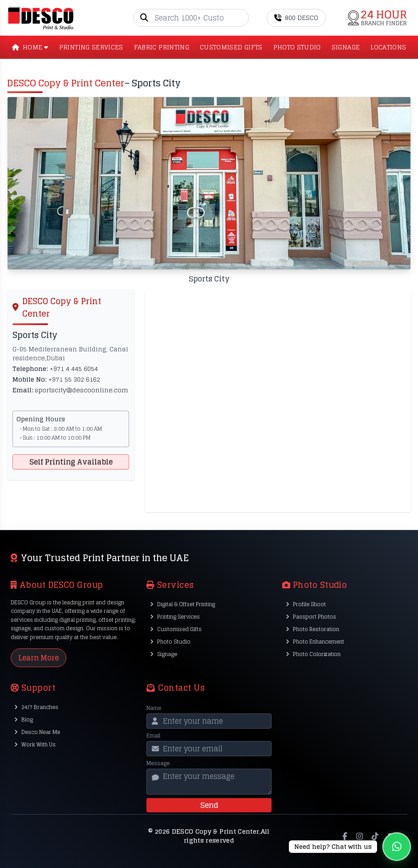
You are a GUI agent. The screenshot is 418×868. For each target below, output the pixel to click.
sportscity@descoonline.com (81, 390)
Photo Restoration (312, 629)
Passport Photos (311, 617)
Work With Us (35, 744)
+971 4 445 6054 (74, 369)
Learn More (39, 658)
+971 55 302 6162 (74, 379)
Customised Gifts (176, 629)
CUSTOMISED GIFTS (231, 47)
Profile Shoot (306, 604)
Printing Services (175, 617)
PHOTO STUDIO (297, 47)
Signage (164, 654)
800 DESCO (296, 18)
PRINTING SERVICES (91, 47)
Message (158, 763)
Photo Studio (170, 642)
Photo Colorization (313, 654)
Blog (24, 719)
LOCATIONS (388, 47)
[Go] (242, 18)
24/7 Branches (36, 707)
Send (209, 805)
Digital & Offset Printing (183, 604)
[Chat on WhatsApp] (350, 847)
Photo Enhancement (315, 642)
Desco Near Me (37, 732)
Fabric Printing (162, 47)
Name (154, 708)
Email (153, 736)
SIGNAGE (346, 47)
